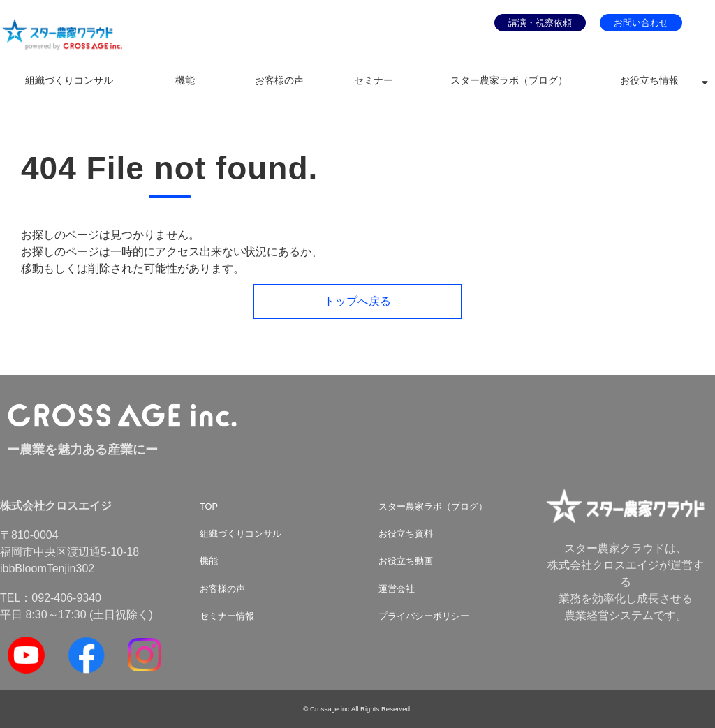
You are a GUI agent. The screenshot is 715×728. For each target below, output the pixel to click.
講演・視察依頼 (540, 23)
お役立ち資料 (406, 534)
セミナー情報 (227, 616)
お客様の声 (279, 81)
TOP (209, 506)
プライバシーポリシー (424, 616)
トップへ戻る (357, 301)
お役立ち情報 (649, 81)
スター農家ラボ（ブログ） (509, 81)
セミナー (374, 81)
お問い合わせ (641, 23)
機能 (185, 81)
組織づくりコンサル (69, 81)
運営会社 (397, 589)
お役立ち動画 (406, 561)
